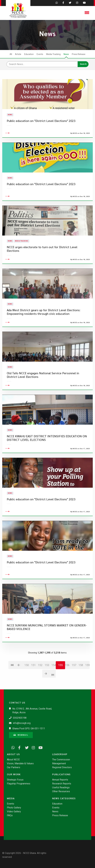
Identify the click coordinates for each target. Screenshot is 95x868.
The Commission (61, 760)
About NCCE (13, 760)
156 (67, 685)
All (11, 54)
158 (81, 685)
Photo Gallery (14, 808)
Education (29, 54)
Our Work (14, 774)
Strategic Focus (15, 780)
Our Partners (14, 767)
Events (40, 54)
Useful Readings (61, 788)
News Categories (64, 798)
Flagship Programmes (19, 784)
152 (40, 685)
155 (60, 685)
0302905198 (20, 718)
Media (11, 798)
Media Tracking (53, 54)
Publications (61, 774)
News (66, 54)
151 (33, 685)
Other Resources (61, 791)
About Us (13, 754)
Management (59, 764)
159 (87, 685)
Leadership (60, 754)
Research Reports (62, 784)
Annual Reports (60, 780)
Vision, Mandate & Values (20, 764)
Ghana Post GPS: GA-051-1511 (29, 728)
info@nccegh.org (22, 723)
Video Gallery (14, 812)
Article (18, 54)
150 (27, 685)
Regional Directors (62, 767)
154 (54, 685)
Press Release (79, 54)
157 (74, 685)
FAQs (10, 815)
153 (47, 685)
